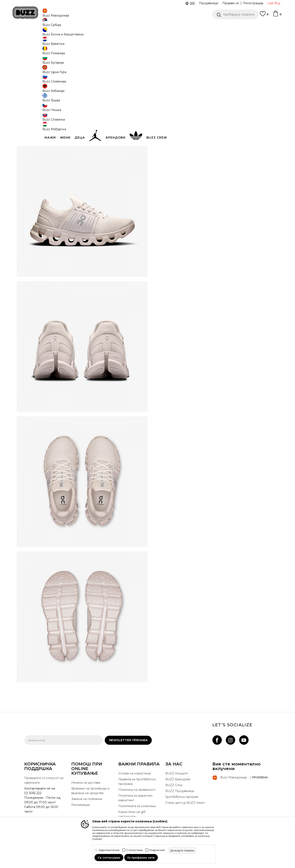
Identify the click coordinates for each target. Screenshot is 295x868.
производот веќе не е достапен (188, 105)
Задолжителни (109, 850)
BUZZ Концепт (177, 773)
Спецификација (210, 150)
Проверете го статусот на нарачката (44, 780)
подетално (255, 141)
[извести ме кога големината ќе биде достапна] (162, 76)
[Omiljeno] (264, 16)
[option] (147, 27)
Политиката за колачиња (137, 805)
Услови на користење (135, 773)
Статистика (134, 850)
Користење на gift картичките (132, 814)
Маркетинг (157, 850)
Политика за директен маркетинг (135, 797)
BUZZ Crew (174, 784)
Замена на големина (87, 798)
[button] (235, 14)
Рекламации (81, 804)
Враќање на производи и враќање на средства (90, 790)
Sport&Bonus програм (182, 796)
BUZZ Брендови (178, 779)
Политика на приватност (137, 789)
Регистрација (253, 3)
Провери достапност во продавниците (210, 164)
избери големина (170, 69)
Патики (87, 34)
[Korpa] (277, 15)
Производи (59, 34)
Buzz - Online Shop (36, 34)
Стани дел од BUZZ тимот (185, 802)
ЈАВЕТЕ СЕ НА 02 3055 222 (95, 27)
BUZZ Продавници (180, 790)
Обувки (74, 34)
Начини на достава (86, 782)
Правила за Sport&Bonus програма (137, 781)
